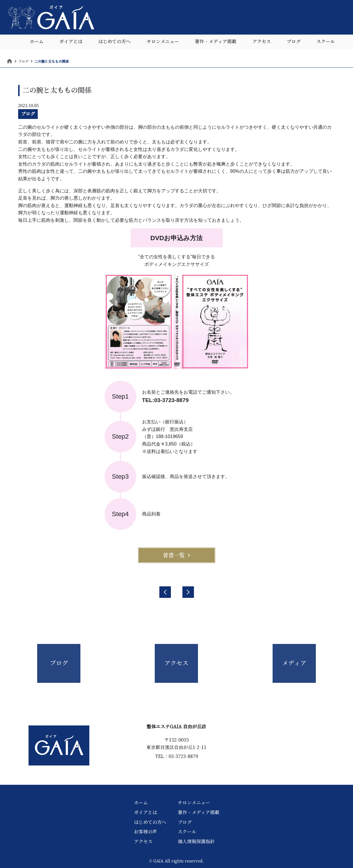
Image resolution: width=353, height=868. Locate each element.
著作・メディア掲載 (216, 42)
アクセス (262, 42)
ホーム (37, 42)
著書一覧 (177, 555)
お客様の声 (146, 832)
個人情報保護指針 (196, 842)
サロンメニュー (163, 42)
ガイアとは (71, 42)
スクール (326, 42)
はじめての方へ (114, 42)
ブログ (294, 42)
